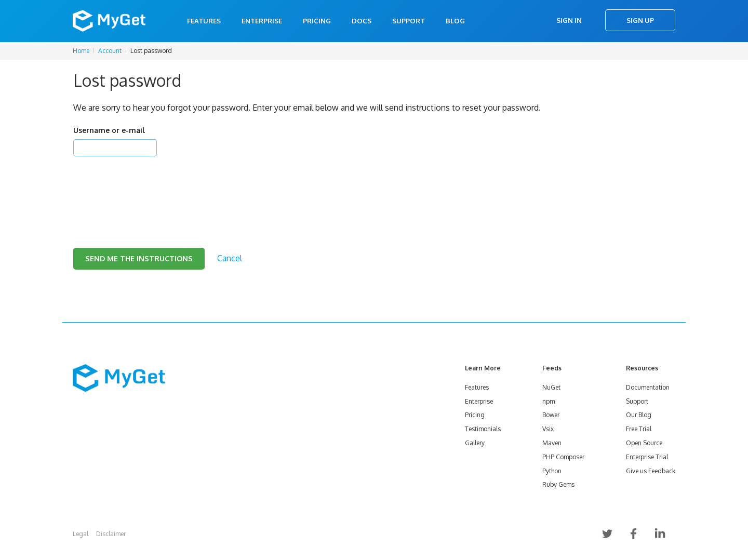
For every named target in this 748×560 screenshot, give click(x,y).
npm (549, 401)
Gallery (475, 443)
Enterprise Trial (647, 457)
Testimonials (483, 429)
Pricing (317, 21)
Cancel (230, 258)
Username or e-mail (109, 130)
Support (409, 21)
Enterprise (262, 21)
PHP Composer (563, 457)
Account (110, 51)
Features (204, 21)
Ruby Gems (558, 484)
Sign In (569, 20)
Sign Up (640, 20)
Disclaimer (111, 534)
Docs (362, 21)
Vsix (548, 429)
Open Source (644, 443)
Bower (551, 415)
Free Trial (639, 429)
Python (552, 471)
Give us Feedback (651, 471)
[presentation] (152, 189)
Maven (552, 443)
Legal (81, 534)
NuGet (551, 387)
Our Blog (639, 415)
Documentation (648, 387)
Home (81, 51)
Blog (455, 21)
